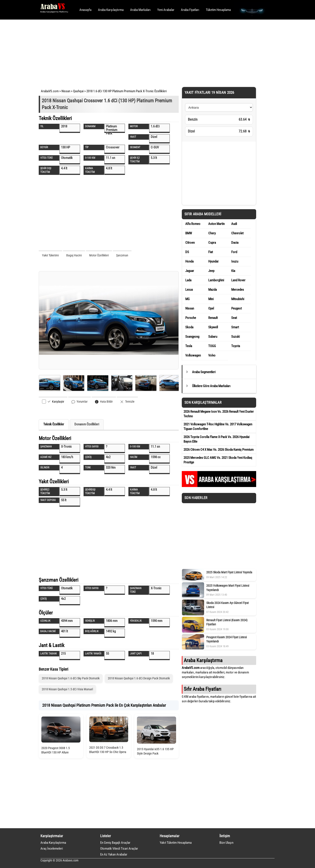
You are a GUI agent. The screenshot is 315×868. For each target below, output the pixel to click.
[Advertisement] (151, 52)
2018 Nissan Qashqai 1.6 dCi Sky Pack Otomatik (71, 678)
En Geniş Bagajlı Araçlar (115, 843)
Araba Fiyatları (190, 10)
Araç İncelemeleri (52, 849)
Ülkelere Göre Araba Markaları (211, 386)
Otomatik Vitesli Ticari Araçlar (119, 849)
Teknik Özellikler (54, 424)
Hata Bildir (104, 402)
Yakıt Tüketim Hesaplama (176, 843)
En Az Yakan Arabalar (114, 854)
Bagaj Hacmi (74, 255)
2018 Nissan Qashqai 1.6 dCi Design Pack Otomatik (139, 678)
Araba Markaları (140, 10)
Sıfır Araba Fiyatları (202, 689)
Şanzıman (122, 255)
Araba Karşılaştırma (111, 10)
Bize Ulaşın (226, 843)
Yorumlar (80, 402)
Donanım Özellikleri (87, 424)
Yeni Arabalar (166, 10)
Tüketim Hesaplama (218, 10)
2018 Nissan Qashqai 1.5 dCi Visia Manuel (67, 689)
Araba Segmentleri (204, 372)
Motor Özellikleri (99, 255)
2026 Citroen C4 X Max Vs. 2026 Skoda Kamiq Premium (219, 450)
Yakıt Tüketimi (50, 255)
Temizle (127, 402)
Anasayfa (85, 10)
